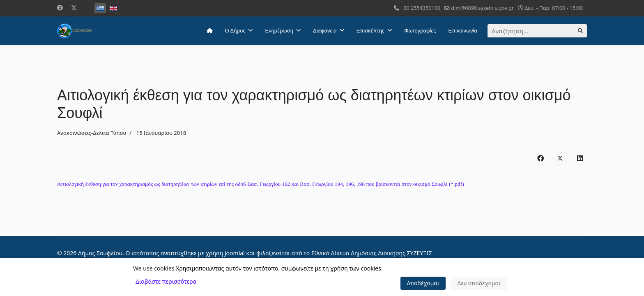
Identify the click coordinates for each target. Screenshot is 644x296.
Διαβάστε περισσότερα (166, 281)
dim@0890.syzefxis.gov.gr (482, 8)
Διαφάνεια (325, 31)
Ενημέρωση (279, 31)
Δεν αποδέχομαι (479, 283)
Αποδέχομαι (423, 283)
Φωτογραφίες (420, 31)
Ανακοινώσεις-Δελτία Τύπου (92, 133)
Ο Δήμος (235, 31)
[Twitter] (74, 8)
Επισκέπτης (370, 31)
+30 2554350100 (420, 8)
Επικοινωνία (463, 31)
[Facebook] (60, 8)
